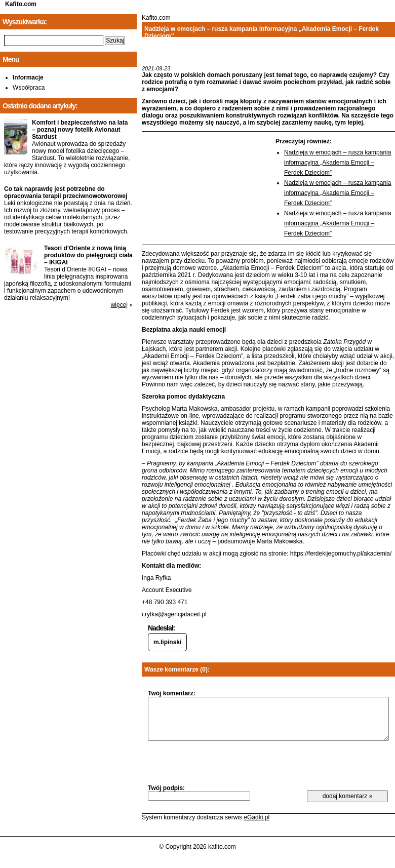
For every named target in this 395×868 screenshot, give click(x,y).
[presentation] (225, 762)
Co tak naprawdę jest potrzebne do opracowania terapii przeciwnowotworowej (66, 192)
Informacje (28, 77)
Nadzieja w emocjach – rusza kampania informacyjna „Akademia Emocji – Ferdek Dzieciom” (338, 163)
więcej (119, 305)
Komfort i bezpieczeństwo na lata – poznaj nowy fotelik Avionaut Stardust (80, 130)
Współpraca (29, 88)
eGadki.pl (256, 817)
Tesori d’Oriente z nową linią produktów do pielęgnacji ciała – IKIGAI (88, 255)
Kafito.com (21, 4)
